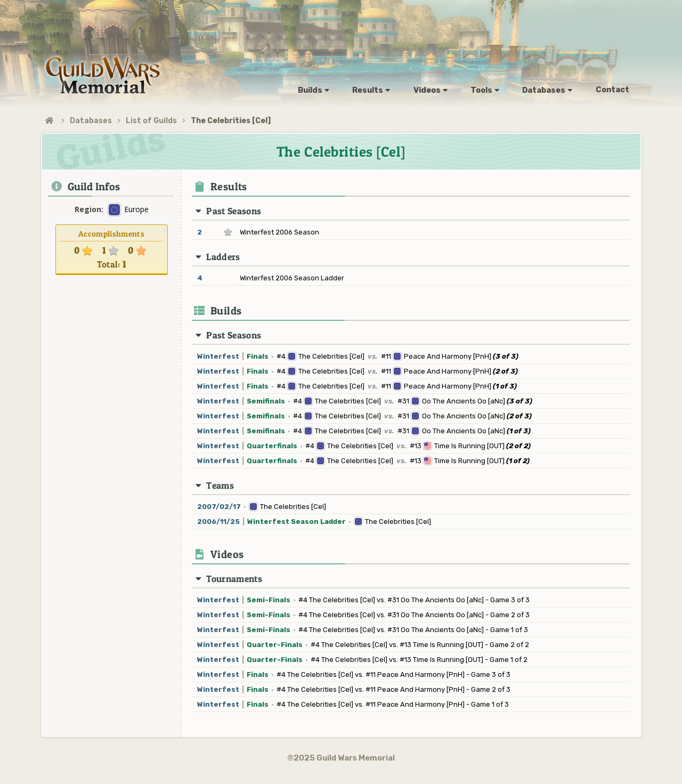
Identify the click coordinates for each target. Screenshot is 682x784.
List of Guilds (151, 121)
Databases (91, 121)
